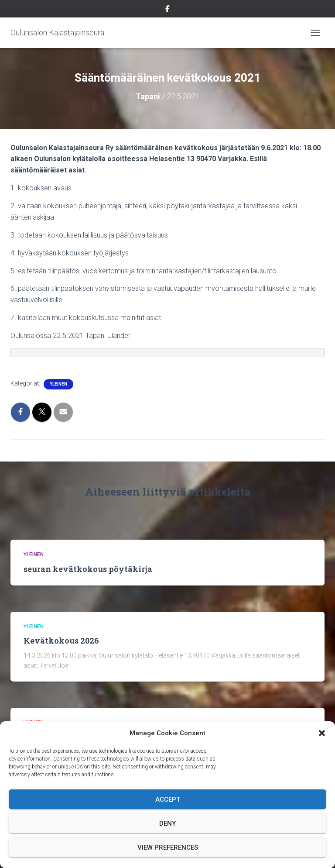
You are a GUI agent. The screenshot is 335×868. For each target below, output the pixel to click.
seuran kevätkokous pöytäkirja (88, 569)
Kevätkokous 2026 (61, 641)
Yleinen (58, 384)
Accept (168, 799)
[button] (322, 733)
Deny (167, 823)
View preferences (168, 847)
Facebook (167, 10)
